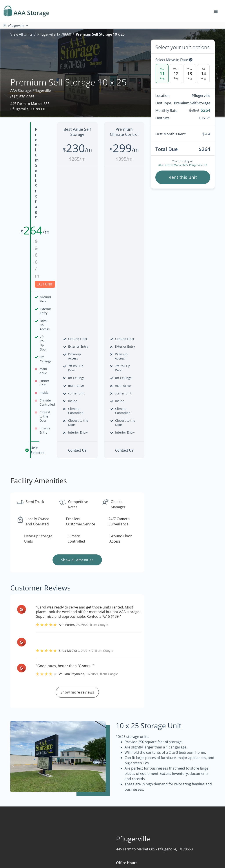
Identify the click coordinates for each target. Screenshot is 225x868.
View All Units (21, 34)
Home (103, 828)
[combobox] (43, 835)
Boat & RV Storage (155, 828)
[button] (11, 850)
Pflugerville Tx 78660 (54, 34)
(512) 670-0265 (22, 97)
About (103, 845)
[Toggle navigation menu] (218, 11)
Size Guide (191, 845)
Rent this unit (183, 177)
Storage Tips (193, 837)
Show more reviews (77, 539)
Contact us (183, 767)
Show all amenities (77, 407)
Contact (104, 854)
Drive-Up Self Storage (158, 854)
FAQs (187, 828)
